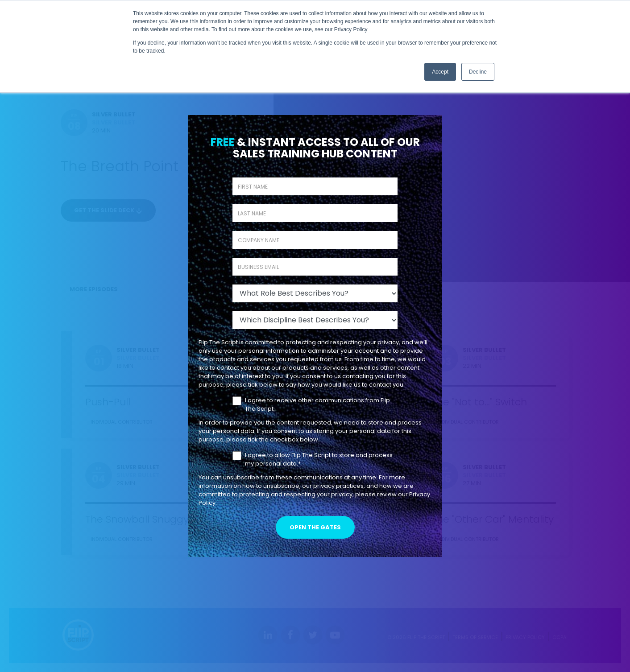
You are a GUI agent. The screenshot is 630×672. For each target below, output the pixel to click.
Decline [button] (478, 72)
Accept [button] (440, 72)
